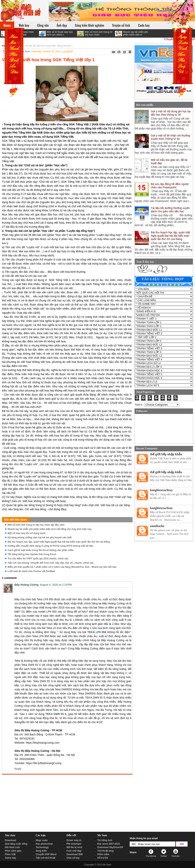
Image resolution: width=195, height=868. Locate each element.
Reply (18, 769)
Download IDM (75, 854)
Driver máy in (74, 840)
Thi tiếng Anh (105, 840)
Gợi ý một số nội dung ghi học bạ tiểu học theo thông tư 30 (171, 113)
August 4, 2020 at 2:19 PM (56, 585)
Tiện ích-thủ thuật (46, 858)
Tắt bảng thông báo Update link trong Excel (32, 554)
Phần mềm (103, 854)
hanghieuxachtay (161, 490)
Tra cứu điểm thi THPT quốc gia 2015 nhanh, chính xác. (38, 559)
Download (10, 840)
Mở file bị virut (74, 847)
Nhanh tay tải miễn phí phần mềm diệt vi (135, 33)
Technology (42, 847)
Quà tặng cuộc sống (16, 844)
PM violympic (74, 844)
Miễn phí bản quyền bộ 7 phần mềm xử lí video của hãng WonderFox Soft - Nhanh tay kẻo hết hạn (62, 567)
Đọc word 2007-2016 (109, 844)
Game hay (10, 858)
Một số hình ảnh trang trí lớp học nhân (99, 33)
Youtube (175, 856)
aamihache (157, 526)
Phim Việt (10, 854)
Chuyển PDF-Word (46, 854)
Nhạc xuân (42, 840)
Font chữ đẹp (74, 851)
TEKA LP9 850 (97, 632)
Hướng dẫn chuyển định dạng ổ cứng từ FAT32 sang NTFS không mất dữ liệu (51, 546)
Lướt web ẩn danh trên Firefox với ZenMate (31, 571)
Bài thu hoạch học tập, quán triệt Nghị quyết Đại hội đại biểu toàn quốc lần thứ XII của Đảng (59, 542)
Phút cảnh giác (13, 851)
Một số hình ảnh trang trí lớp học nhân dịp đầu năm (36, 525)
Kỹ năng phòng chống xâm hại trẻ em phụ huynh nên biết (40, 538)
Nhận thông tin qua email (144, 838)
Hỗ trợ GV (103, 858)
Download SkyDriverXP (110, 847)
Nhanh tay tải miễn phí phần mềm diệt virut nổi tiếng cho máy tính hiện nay (50, 529)
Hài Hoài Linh (12, 847)
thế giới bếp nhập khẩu (166, 454)
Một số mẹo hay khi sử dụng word (26, 533)
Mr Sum (107, 865)
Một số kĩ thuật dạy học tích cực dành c (60, 33)
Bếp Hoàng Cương (27, 585)
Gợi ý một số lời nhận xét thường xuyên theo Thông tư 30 (171, 137)
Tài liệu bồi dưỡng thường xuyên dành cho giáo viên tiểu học (170, 210)
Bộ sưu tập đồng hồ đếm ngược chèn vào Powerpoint (170, 186)
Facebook (151, 856)
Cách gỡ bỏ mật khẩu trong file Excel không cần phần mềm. (41, 550)
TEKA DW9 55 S (56, 714)
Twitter (164, 856)
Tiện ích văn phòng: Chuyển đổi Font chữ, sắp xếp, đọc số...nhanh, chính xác (51, 563)
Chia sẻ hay (73, 858)
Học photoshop (44, 844)
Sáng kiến (41, 851)
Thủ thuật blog (105, 851)
